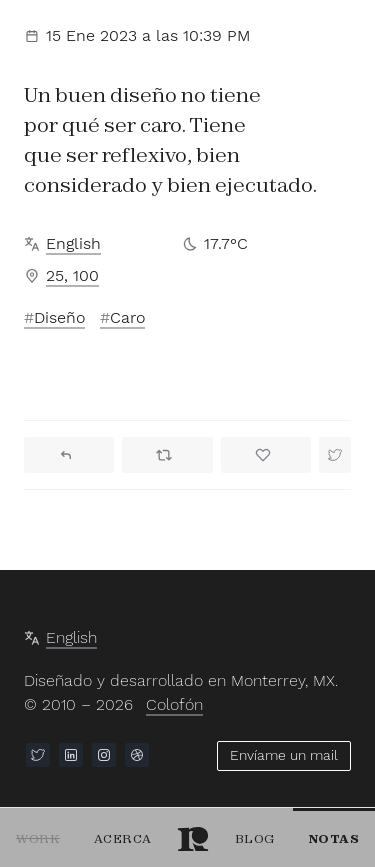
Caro (127, 317)
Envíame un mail (284, 755)
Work (38, 838)
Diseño (59, 317)
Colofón (174, 704)
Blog (255, 838)
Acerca (123, 838)
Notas (334, 838)
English (73, 243)
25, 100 (72, 275)
